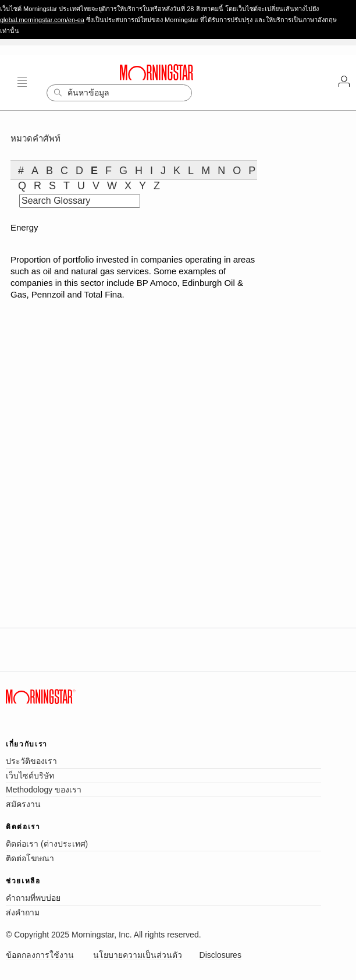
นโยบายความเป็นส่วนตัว (138, 955)
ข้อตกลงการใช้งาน (40, 955)
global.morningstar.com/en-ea (42, 20)
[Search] (119, 93)
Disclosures (220, 955)
